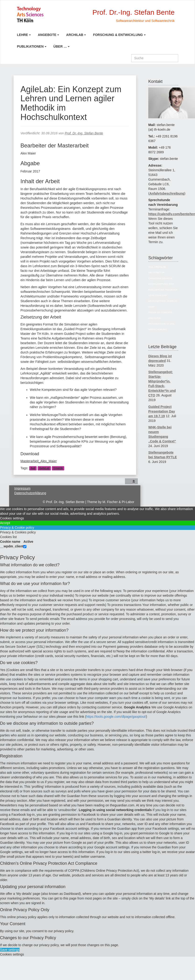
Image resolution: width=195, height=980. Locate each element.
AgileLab (44, 468)
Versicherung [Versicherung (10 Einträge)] (158, 329)
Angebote (47, 35)
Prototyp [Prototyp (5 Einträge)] (154, 318)
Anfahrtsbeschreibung (167, 193)
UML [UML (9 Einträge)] (172, 324)
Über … (60, 46)
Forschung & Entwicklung (118, 35)
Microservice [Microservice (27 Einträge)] (157, 301)
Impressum (22, 488)
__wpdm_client (12, 546)
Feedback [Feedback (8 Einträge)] (172, 290)
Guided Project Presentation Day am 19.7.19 (162, 411)
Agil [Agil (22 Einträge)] (151, 267)
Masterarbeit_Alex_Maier (39, 461)
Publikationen (30, 46)
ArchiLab (75, 35)
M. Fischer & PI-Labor (118, 502)
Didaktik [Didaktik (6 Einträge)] (167, 278)
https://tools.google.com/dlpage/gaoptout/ (116, 717)
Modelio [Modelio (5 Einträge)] (172, 301)
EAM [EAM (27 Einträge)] (171, 284)
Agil (33, 468)
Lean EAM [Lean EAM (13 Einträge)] (161, 295)
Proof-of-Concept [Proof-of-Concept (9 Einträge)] (160, 312)
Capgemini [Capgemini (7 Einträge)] (155, 278)
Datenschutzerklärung (30, 493)
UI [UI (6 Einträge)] (168, 324)
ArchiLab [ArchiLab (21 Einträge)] (160, 267)
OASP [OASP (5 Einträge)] (151, 307)
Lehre (23, 35)
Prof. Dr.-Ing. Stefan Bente (84, 133)
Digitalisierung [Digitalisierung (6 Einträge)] (158, 284)
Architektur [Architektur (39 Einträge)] (156, 272)
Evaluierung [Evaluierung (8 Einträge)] (156, 290)
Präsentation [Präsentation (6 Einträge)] (157, 324)
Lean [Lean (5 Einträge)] (151, 295)
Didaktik (58, 468)
